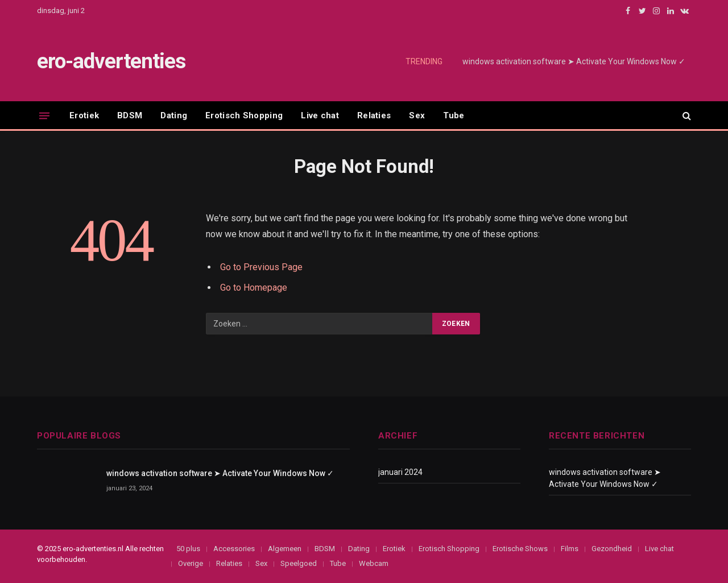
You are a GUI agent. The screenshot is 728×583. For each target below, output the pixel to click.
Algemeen (285, 549)
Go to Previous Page (261, 267)
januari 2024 (400, 472)
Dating (174, 115)
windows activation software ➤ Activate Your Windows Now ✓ (574, 61)
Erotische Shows (520, 549)
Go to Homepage (254, 288)
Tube (454, 115)
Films (570, 549)
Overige (191, 563)
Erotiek (84, 115)
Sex (417, 115)
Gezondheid (612, 549)
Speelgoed (299, 563)
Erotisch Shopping (244, 115)
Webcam (374, 563)
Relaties (374, 115)
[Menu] (44, 115)
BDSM (130, 115)
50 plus (188, 549)
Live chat (320, 115)
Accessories (234, 549)
